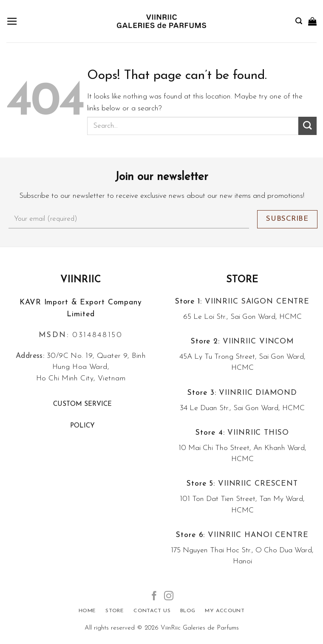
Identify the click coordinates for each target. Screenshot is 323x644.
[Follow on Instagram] (169, 597)
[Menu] (12, 21)
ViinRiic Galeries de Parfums (200, 628)
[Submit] (307, 126)
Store (242, 280)
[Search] (299, 21)
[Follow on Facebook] (154, 597)
